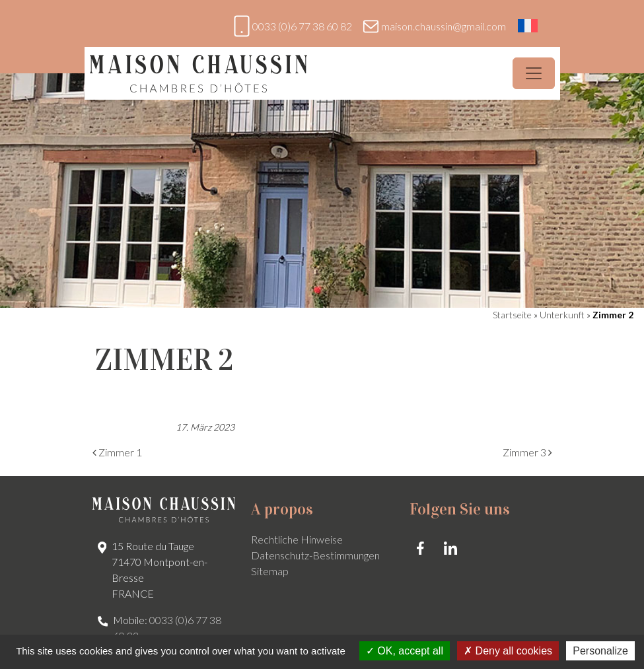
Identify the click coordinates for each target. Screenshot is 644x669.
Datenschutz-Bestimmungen (315, 555)
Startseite (512, 315)
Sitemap (270, 571)
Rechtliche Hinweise (297, 539)
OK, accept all (405, 651)
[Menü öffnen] (534, 73)
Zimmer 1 (117, 452)
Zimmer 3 (527, 452)
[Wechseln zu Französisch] (528, 26)
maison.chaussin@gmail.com (444, 26)
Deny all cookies (508, 651)
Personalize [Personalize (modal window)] (600, 651)
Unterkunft (562, 315)
